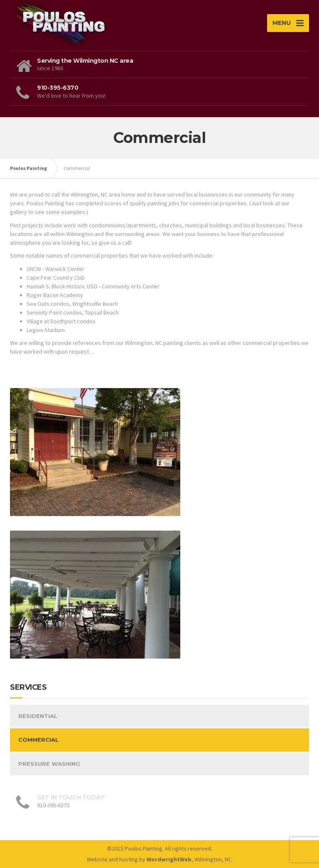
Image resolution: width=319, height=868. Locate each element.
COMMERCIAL (38, 740)
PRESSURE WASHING (49, 764)
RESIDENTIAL (38, 716)
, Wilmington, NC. (190, 859)
